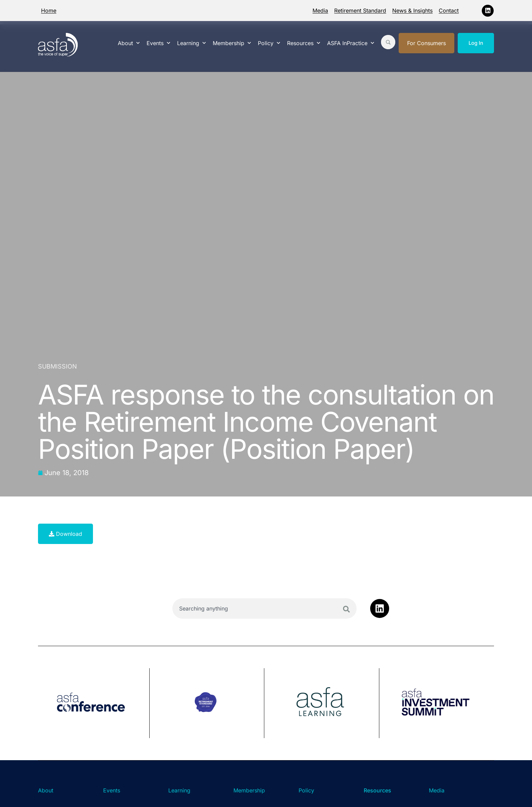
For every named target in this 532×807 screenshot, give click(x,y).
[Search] (346, 609)
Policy (269, 43)
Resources (304, 43)
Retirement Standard (360, 11)
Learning (192, 43)
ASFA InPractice (351, 43)
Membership (232, 43)
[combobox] (264, 608)
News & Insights (412, 11)
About (129, 43)
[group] (94, 703)
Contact (449, 11)
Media (320, 11)
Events (158, 43)
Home (49, 11)
